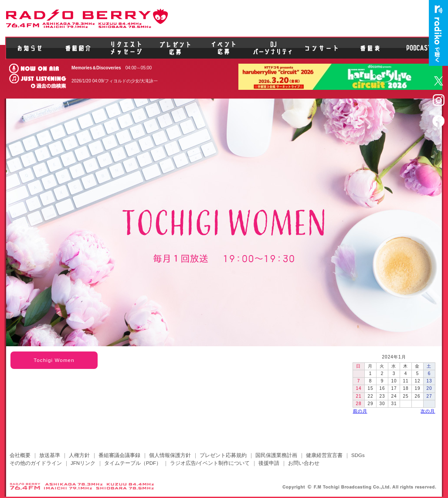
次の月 (428, 411)
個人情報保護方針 (170, 455)
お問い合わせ (304, 463)
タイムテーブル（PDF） (133, 463)
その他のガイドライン (36, 463)
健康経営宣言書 (324, 455)
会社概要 (20, 455)
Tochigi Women (54, 360)
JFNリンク (83, 463)
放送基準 (50, 455)
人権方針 (79, 455)
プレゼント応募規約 (223, 455)
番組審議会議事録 (119, 455)
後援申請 (269, 463)
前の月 (360, 411)
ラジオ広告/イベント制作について (210, 463)
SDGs (358, 455)
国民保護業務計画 (276, 455)
